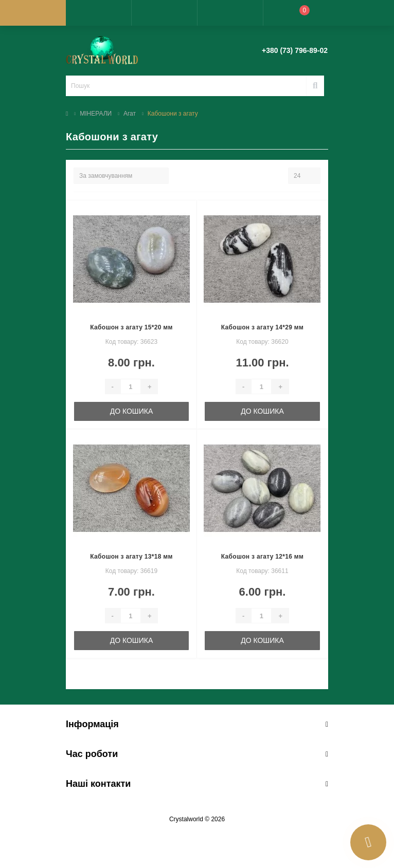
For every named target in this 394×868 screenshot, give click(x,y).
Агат (130, 114)
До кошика (132, 411)
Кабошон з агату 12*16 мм (262, 557)
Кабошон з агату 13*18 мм (131, 557)
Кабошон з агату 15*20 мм (131, 327)
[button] (164, 13)
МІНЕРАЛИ (96, 114)
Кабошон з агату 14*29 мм (262, 327)
